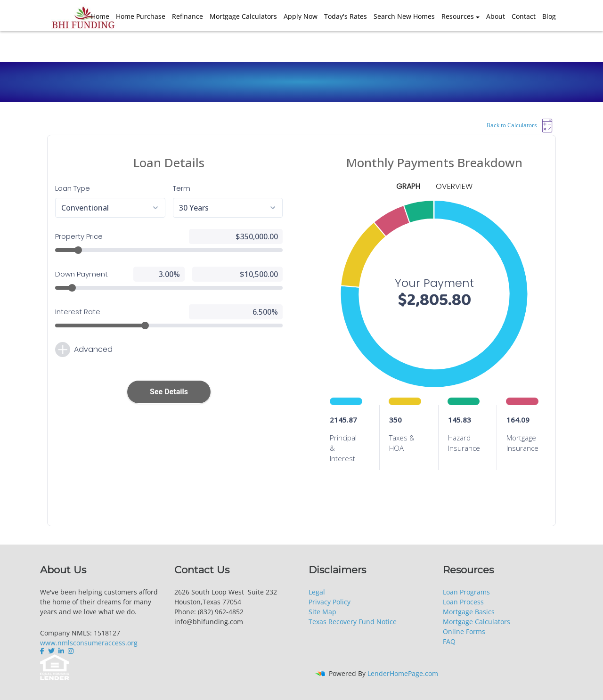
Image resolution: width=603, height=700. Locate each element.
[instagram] (71, 651)
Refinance (187, 16)
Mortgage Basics (469, 612)
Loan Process (463, 602)
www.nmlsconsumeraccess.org (89, 643)
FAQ (449, 641)
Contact (524, 16)
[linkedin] (61, 651)
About (496, 16)
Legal (317, 592)
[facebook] (43, 651)
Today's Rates (346, 16)
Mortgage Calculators (243, 16)
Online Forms (464, 631)
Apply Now (301, 16)
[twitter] (51, 651)
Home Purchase (141, 16)
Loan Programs (466, 592)
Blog (549, 16)
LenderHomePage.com (403, 673)
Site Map (322, 612)
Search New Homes (404, 16)
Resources (458, 16)
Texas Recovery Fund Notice (353, 622)
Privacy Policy (330, 602)
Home (100, 16)
